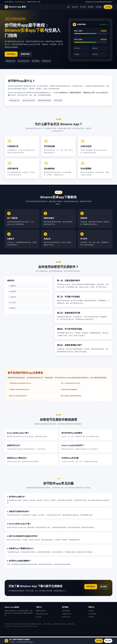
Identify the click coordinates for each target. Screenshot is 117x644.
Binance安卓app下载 (29, 100)
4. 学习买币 (12, 303)
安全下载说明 (92, 614)
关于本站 (91, 617)
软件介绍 (75, 7)
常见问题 (99, 7)
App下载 (108, 7)
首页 (68, 7)
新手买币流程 (58, 100)
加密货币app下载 (10, 61)
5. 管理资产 (12, 308)
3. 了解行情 (12, 297)
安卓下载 (83, 7)
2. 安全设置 (12, 291)
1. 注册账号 (12, 286)
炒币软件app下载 (14, 100)
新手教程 (91, 7)
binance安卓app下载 (23, 61)
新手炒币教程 (36, 61)
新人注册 (103, 587)
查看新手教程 (25, 54)
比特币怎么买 (66, 617)
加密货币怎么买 (46, 61)
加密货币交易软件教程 (44, 100)
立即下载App (11, 54)
